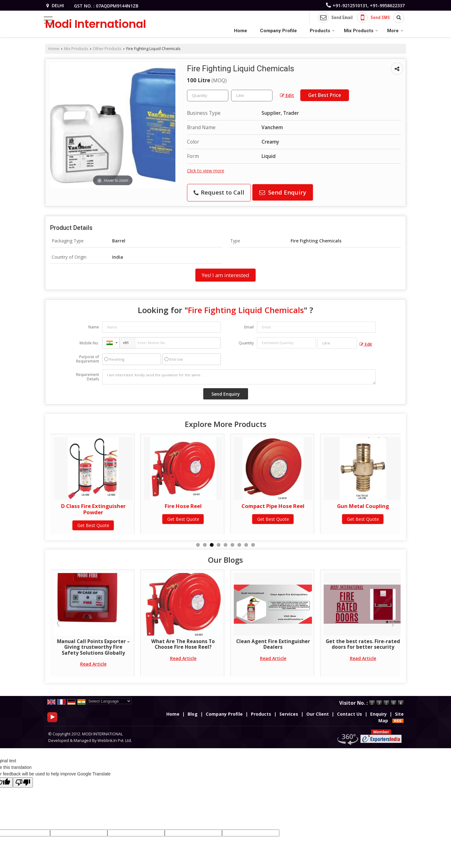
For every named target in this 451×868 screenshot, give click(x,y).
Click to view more (206, 171)
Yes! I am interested (225, 275)
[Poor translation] (23, 782)
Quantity (246, 343)
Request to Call (219, 192)
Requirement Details (88, 377)
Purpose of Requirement (88, 359)
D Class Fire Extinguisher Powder (183, 509)
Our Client (318, 714)
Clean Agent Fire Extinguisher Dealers (363, 644)
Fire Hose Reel (273, 506)
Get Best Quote (93, 519)
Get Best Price (325, 95)
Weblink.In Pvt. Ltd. (115, 741)
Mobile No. (89, 343)
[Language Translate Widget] (109, 701)
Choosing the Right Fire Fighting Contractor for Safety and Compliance (93, 647)
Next (392, 623)
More (395, 31)
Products (322, 31)
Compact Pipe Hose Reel (363, 506)
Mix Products (361, 31)
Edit (287, 95)
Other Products (107, 49)
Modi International (96, 24)
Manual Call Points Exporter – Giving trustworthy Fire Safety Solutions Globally (183, 647)
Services (289, 714)
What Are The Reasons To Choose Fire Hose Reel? (273, 644)
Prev (59, 623)
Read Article (93, 664)
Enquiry (378, 714)
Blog (193, 714)
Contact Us (350, 714)
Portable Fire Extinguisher (93, 506)
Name (94, 327)
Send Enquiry (283, 192)
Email (249, 327)
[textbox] (252, 96)
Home (241, 31)
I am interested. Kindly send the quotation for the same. (239, 377)
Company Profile (278, 31)
